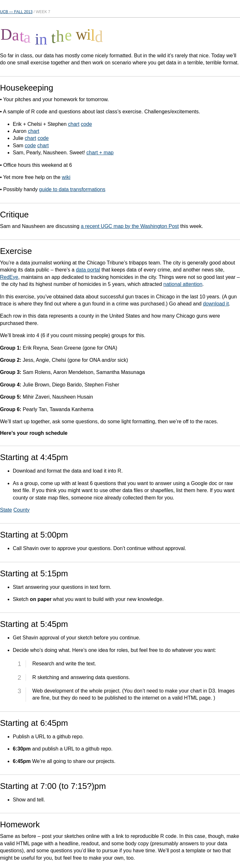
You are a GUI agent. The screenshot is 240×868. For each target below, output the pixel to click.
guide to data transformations (72, 189)
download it (216, 304)
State (6, 510)
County (22, 510)
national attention (183, 284)
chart (74, 124)
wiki (66, 177)
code (87, 124)
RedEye (9, 277)
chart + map (100, 153)
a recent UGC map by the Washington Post (130, 226)
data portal (88, 270)
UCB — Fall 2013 (16, 12)
